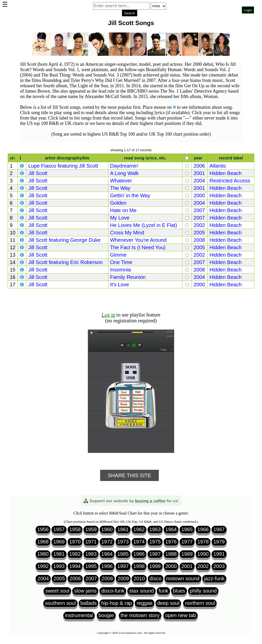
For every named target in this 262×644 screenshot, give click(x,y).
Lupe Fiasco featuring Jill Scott (63, 166)
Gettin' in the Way (130, 195)
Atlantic (218, 166)
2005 (199, 233)
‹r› (12, 158)
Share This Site (130, 475)
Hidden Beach (226, 173)
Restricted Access (230, 181)
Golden (118, 203)
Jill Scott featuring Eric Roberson (65, 262)
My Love (120, 218)
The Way (120, 188)
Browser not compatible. (130, 20)
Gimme (118, 255)
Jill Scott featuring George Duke (64, 240)
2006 (199, 166)
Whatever (121, 181)
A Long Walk (124, 173)
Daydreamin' (124, 166)
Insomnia (120, 270)
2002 (199, 225)
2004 (199, 181)
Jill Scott (38, 173)
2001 (199, 173)
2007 (199, 210)
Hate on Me (123, 210)
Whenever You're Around (138, 240)
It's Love (120, 285)
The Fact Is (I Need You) (138, 247)
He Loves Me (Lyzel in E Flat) (144, 225)
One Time (121, 262)
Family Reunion (128, 277)
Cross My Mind (127, 233)
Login (248, 10)
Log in (108, 315)
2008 (199, 240)
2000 (199, 195)
